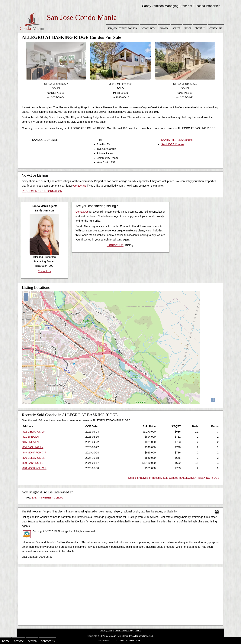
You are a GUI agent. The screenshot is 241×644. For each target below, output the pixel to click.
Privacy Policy (107, 631)
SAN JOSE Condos (173, 144)
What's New (149, 28)
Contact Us (216, 28)
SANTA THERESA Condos (177, 140)
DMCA (138, 631)
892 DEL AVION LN (34, 432)
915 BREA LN (31, 442)
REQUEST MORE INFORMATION (42, 191)
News (188, 28)
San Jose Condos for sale (122, 28)
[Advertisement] (120, 595)
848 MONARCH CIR (34, 453)
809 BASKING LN (33, 463)
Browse (164, 28)
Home (6, 641)
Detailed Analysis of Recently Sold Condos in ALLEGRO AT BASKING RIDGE (174, 478)
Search (177, 28)
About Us (200, 28)
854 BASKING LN (33, 447)
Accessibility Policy (124, 631)
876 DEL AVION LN (34, 458)
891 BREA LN (31, 437)
